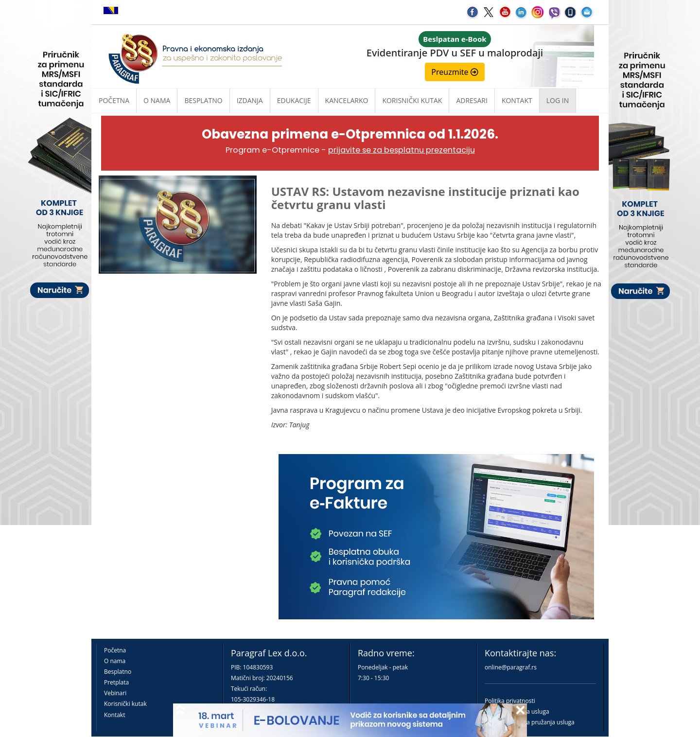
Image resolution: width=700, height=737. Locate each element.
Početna (114, 100)
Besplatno (203, 100)
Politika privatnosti (510, 701)
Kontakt (114, 715)
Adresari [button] (472, 100)
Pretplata (116, 682)
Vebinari (115, 693)
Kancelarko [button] (347, 100)
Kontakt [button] (517, 100)
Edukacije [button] (294, 100)
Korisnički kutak (125, 704)
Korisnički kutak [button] (412, 100)
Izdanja (250, 100)
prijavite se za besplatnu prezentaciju (402, 150)
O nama (157, 100)
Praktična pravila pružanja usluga (530, 722)
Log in (558, 100)
